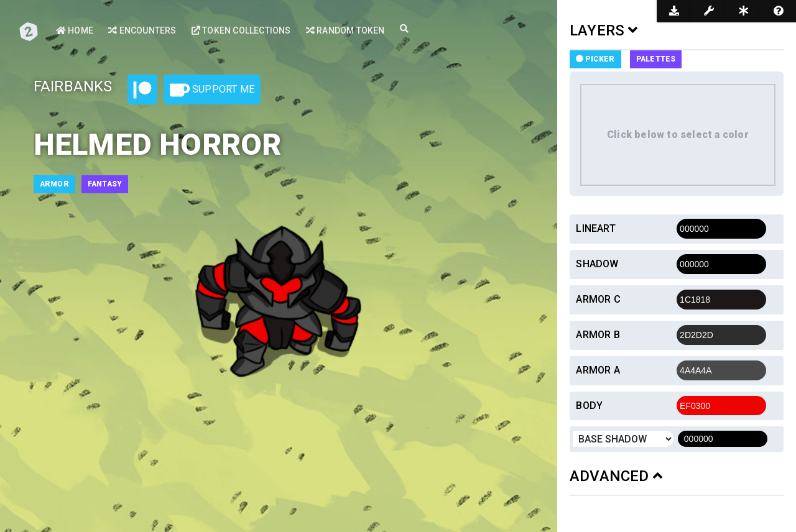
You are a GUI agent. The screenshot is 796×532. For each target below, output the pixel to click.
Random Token (345, 30)
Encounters (142, 30)
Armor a (598, 370)
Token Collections (241, 30)
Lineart (595, 228)
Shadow (597, 264)
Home (75, 30)
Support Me (212, 90)
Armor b (598, 335)
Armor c (598, 299)
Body (589, 406)
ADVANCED (616, 476)
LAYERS (604, 30)
